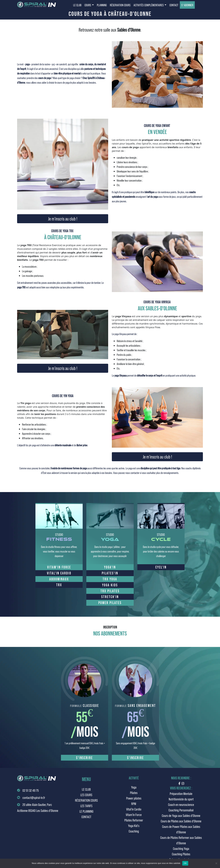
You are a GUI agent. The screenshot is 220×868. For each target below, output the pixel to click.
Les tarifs (86, 806)
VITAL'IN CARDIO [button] (59, 573)
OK (185, 863)
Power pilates (134, 798)
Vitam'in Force (134, 815)
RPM (134, 804)
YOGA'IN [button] (110, 567)
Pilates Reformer (134, 820)
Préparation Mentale (181, 793)
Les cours (86, 795)
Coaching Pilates (181, 854)
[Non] (216, 863)
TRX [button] (59, 585)
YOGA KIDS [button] (110, 585)
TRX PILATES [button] (110, 591)
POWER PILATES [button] (110, 603)
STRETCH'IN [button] (110, 597)
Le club (86, 789)
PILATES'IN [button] (110, 573)
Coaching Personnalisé (181, 810)
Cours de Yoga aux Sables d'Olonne (181, 815)
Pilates (134, 793)
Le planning (86, 811)
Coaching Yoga (181, 848)
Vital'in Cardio (134, 809)
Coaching (134, 831)
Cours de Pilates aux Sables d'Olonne (181, 821)
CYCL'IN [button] (161, 567)
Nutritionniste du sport (181, 799)
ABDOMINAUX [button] (59, 579)
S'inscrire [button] (84, 758)
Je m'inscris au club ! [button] (63, 219)
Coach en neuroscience (181, 804)
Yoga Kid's (134, 826)
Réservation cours (86, 800)
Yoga (134, 787)
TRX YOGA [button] (110, 579)
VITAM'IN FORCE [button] (59, 567)
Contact (86, 817)
